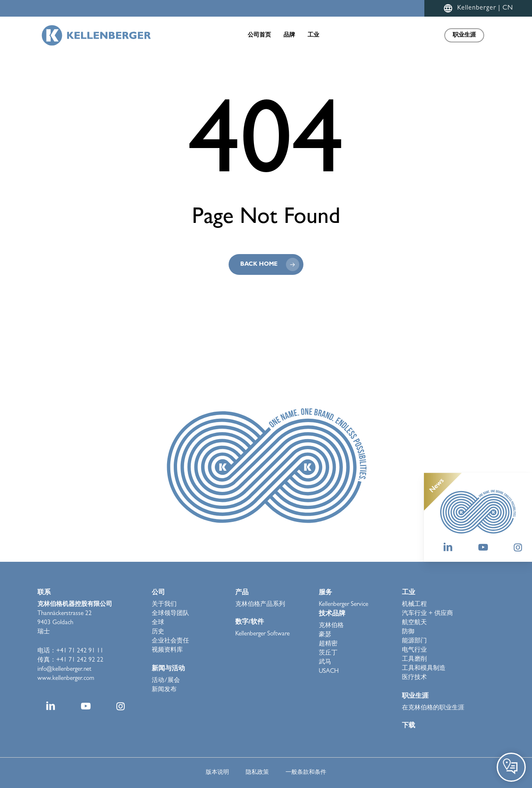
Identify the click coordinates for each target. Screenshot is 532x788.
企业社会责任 (170, 641)
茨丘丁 (328, 653)
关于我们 (164, 605)
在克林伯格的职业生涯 (433, 708)
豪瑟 (325, 635)
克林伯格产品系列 (260, 605)
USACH (329, 672)
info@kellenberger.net (64, 670)
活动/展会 (166, 681)
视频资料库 (167, 651)
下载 (409, 726)
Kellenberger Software (262, 634)
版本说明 (217, 773)
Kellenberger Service (344, 605)
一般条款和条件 (306, 773)
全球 (158, 623)
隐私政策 (257, 773)
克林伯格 (331, 626)
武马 (325, 663)
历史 (158, 632)
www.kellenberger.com (66, 679)
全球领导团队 (170, 614)
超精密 (328, 644)
